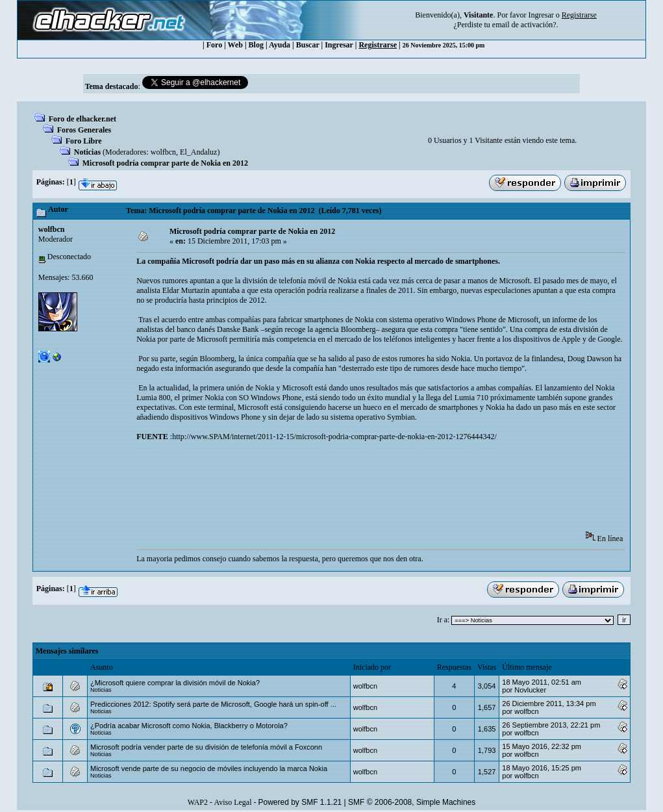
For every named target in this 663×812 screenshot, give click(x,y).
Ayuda (280, 45)
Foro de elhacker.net (82, 119)
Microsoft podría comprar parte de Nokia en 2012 (165, 163)
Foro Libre (84, 141)
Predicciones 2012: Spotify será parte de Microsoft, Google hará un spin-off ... (213, 704)
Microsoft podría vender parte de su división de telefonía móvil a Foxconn (206, 747)
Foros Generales (84, 130)
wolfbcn (163, 152)
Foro (214, 45)
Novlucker (530, 690)
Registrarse (378, 45)
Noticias (87, 152)
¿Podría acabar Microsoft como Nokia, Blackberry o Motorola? (189, 726)
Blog (256, 45)
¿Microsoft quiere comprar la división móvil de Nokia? (175, 683)
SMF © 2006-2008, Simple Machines (412, 802)
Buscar (308, 45)
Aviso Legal (232, 802)
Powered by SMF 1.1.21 (300, 802)
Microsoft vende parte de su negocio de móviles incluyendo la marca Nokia (209, 768)
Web (235, 45)
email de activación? (524, 25)
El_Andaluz (198, 152)
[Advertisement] (373, 490)
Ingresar (541, 15)
